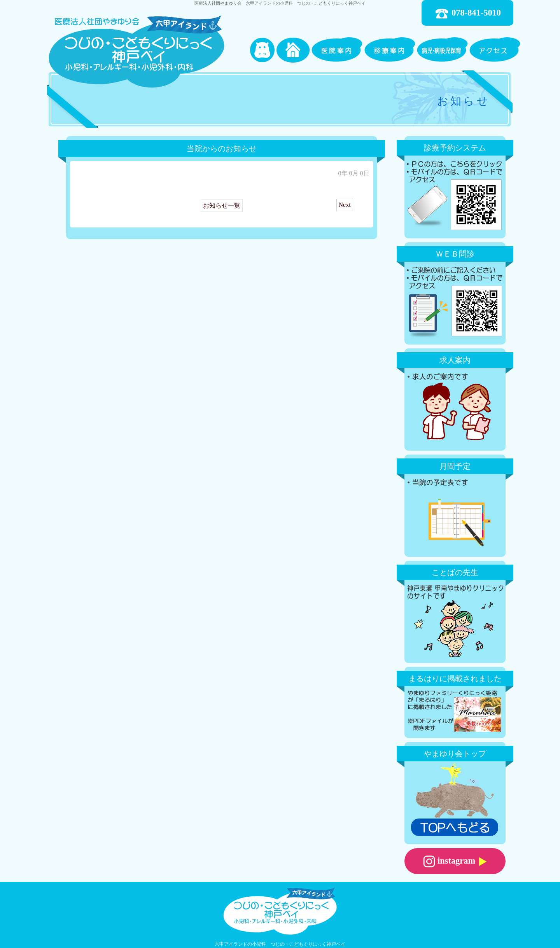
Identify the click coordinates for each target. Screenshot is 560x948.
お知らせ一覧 (222, 206)
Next (345, 205)
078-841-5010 (467, 14)
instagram (455, 861)
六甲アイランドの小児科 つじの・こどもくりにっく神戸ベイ (280, 944)
